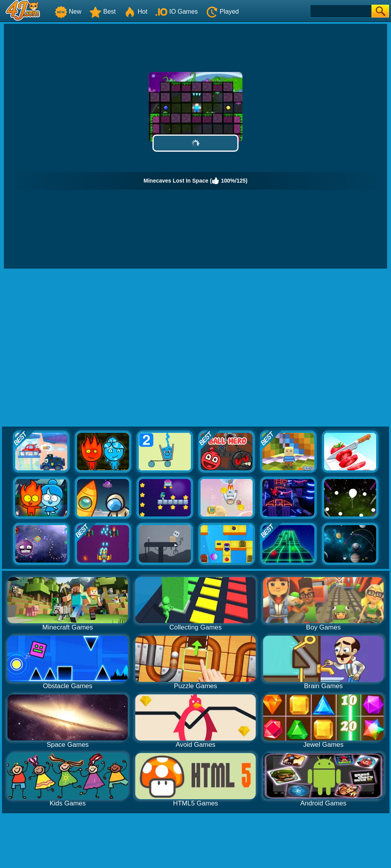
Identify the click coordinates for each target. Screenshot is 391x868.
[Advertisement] (75, 348)
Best (102, 12)
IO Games (177, 12)
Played (222, 12)
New (68, 12)
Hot (135, 12)
